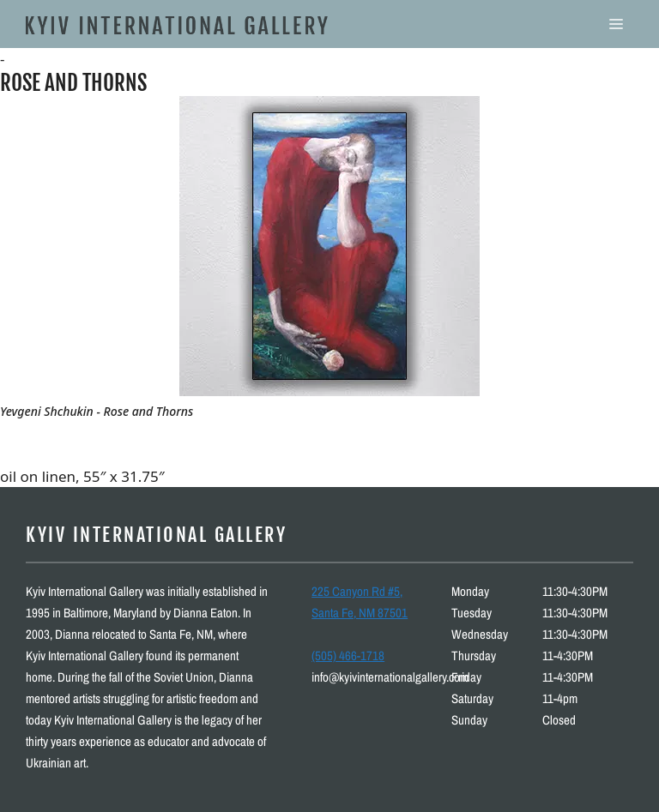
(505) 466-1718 (348, 656)
